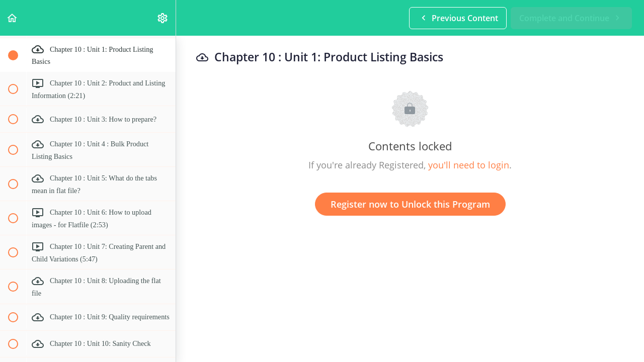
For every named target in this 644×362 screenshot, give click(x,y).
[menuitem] (163, 18)
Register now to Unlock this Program (410, 204)
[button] (13, 18)
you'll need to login (469, 165)
